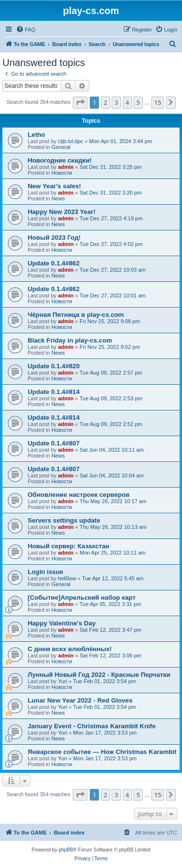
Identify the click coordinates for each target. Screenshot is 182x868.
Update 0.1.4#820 (54, 366)
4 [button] (127, 102)
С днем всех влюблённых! (70, 649)
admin (66, 167)
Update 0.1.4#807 (54, 443)
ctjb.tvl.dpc (70, 141)
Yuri (62, 681)
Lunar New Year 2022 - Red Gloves (80, 700)
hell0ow (67, 578)
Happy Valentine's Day (62, 623)
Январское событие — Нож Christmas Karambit (102, 752)
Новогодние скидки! (60, 160)
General (61, 147)
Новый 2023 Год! (54, 237)
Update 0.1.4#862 (54, 263)
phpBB (66, 850)
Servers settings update (64, 520)
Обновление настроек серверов (79, 495)
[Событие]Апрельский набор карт (82, 598)
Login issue (45, 572)
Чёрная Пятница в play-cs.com (76, 315)
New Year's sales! (54, 186)
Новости (62, 173)
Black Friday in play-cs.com (70, 340)
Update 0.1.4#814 (54, 392)
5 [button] (138, 102)
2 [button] (106, 102)
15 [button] (158, 102)
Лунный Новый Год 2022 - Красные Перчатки (99, 675)
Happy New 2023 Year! (62, 212)
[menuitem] (26, 30)
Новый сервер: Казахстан (68, 546)
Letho (36, 135)
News (58, 198)
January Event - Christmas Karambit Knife (92, 726)
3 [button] (116, 102)
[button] (80, 102)
